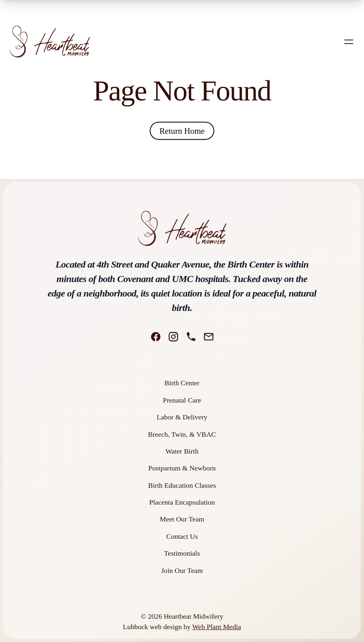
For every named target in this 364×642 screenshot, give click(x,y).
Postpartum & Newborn (182, 468)
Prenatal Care (182, 400)
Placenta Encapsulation (182, 502)
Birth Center (182, 383)
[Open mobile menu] (349, 42)
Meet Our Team (182, 519)
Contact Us (182, 536)
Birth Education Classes (182, 485)
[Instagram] (173, 337)
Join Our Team (182, 570)
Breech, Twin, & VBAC (182, 434)
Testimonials (182, 553)
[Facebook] (156, 337)
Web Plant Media (217, 627)
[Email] (209, 337)
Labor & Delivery (182, 417)
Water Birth (182, 451)
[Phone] (191, 337)
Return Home (182, 131)
